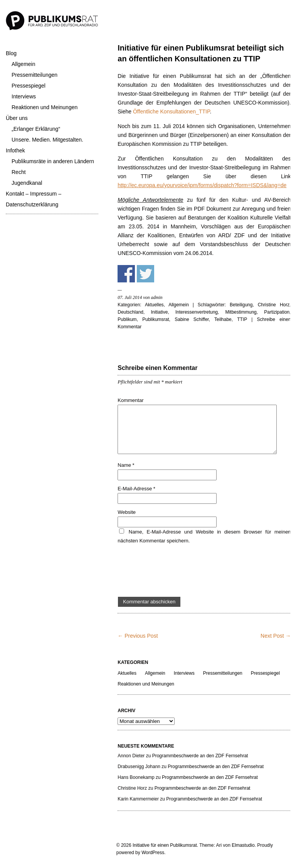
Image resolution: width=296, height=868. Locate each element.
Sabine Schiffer (192, 319)
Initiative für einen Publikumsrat (165, 845)
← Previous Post (138, 636)
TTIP (242, 319)
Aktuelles (154, 305)
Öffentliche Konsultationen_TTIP (172, 111)
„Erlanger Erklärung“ (36, 129)
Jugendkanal (27, 183)
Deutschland (130, 312)
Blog (11, 53)
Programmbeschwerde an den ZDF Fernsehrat (200, 756)
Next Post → (276, 636)
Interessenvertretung (197, 312)
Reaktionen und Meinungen (45, 107)
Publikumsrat (156, 319)
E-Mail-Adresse (136, 489)
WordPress (153, 853)
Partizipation (277, 312)
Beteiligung (241, 305)
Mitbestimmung (241, 312)
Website (127, 512)
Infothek (15, 150)
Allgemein (23, 64)
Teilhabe (223, 319)
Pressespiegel (29, 86)
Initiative (159, 312)
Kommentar (130, 400)
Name (126, 465)
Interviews (24, 96)
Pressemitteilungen (34, 75)
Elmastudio (243, 845)
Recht (19, 172)
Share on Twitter (145, 274)
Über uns (17, 118)
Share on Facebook (126, 274)
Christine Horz (274, 305)
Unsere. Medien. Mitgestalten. (47, 140)
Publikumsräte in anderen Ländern (53, 161)
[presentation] (176, 571)
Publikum (127, 319)
